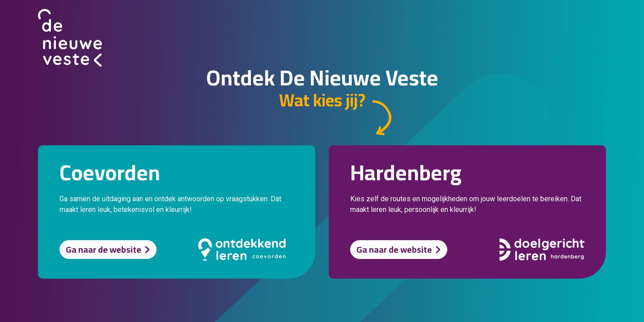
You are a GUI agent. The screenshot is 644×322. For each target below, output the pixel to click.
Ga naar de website (104, 249)
